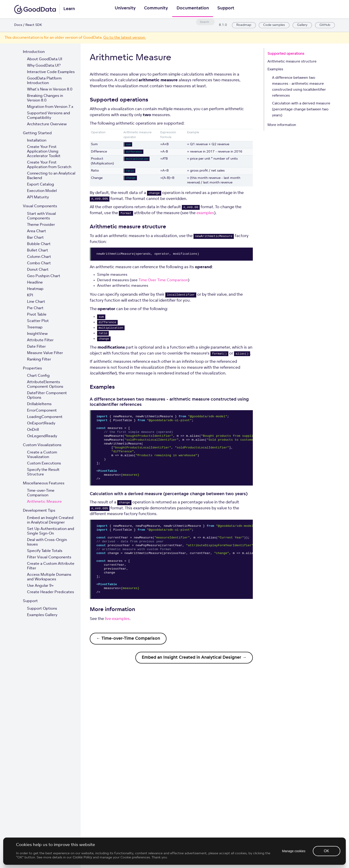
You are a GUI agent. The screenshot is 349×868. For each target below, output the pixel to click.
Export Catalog (41, 185)
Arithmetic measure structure (292, 62)
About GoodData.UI (45, 59)
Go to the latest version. (125, 38)
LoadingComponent (45, 417)
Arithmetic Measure (44, 502)
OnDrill (33, 430)
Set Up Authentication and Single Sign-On (51, 531)
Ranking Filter (39, 360)
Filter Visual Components (49, 557)
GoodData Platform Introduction (44, 81)
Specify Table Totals (45, 551)
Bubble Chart (39, 244)
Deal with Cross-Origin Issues (47, 542)
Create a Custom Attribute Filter (51, 566)
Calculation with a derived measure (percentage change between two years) (301, 110)
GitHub (325, 25)
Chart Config (38, 376)
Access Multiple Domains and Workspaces (49, 577)
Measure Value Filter (45, 353)
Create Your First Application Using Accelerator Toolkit (44, 152)
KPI (30, 295)
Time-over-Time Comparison (41, 493)
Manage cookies (293, 863)
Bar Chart (35, 238)
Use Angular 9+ (40, 586)
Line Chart (36, 302)
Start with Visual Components (41, 216)
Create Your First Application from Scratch (49, 165)
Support (227, 10)
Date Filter (36, 347)
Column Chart (39, 257)
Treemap (35, 328)
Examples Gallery (42, 615)
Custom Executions (44, 464)
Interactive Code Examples (51, 72)
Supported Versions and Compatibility (49, 116)
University (124, 10)
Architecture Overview (47, 124)
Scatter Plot (38, 321)
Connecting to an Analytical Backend (51, 176)
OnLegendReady (42, 436)
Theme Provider (41, 225)
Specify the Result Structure (43, 472)
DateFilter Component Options (47, 396)
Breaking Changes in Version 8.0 (45, 98)
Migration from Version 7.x (50, 107)
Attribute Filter (40, 340)
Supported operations (286, 54)
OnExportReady (41, 423)
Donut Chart (38, 270)
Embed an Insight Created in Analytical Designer (50, 520)
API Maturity (38, 197)
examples (205, 213)
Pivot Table (37, 315)
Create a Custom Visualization (42, 455)
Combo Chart (39, 263)
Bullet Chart (38, 251)
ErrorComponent (42, 411)
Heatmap (35, 289)
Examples (275, 70)
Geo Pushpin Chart (44, 276)
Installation (37, 141)
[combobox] (204, 22)
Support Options (42, 609)
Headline (35, 283)
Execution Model (42, 191)
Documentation (193, 10)
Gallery (302, 25)
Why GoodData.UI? (44, 66)
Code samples (274, 25)
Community (156, 10)
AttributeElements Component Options (45, 385)
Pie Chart (35, 308)
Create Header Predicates (50, 592)
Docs (18, 25)
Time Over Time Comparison (163, 280)
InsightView (37, 334)
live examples (117, 619)
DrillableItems (39, 404)
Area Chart (37, 231)
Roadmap (244, 25)
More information (282, 125)
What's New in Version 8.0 (50, 90)
